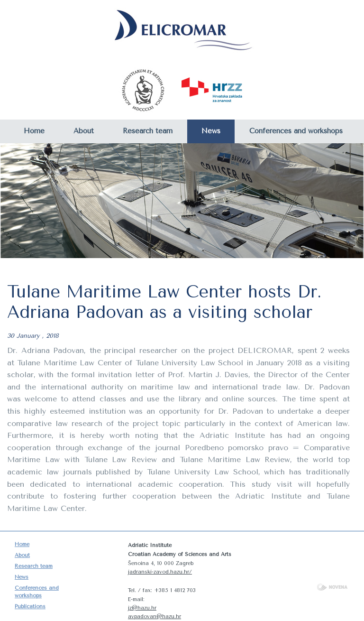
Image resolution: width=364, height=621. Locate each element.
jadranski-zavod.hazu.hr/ (160, 572)
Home (34, 131)
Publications (30, 607)
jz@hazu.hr (142, 608)
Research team (148, 131)
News (211, 131)
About (84, 131)
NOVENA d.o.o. (332, 587)
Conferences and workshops (296, 131)
